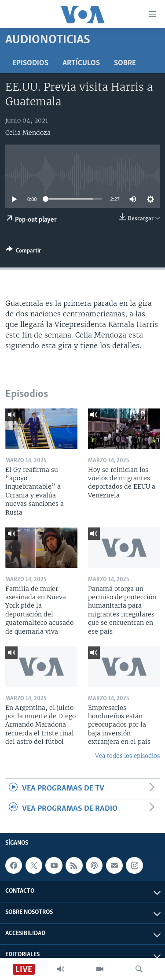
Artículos (81, 63)
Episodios (30, 63)
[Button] (23, 252)
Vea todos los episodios (127, 756)
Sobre (125, 63)
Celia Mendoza (28, 133)
